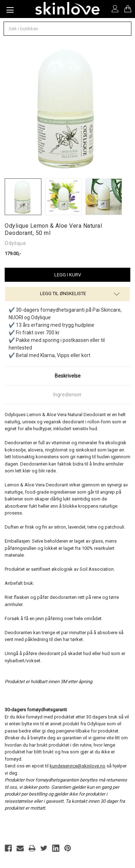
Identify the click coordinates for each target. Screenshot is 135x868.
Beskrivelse (68, 376)
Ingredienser (67, 395)
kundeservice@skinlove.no (78, 766)
